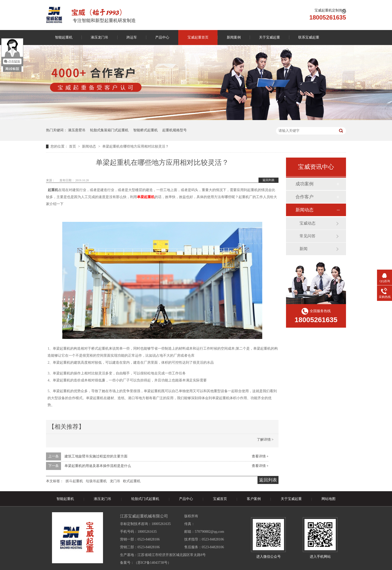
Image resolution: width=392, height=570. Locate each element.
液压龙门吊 (99, 37)
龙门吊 (115, 481)
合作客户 (304, 197)
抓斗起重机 (74, 481)
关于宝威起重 (269, 37)
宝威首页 (220, 499)
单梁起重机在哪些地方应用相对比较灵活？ (135, 146)
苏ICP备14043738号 (152, 563)
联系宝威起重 (309, 37)
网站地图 (328, 499)
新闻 (303, 249)
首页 (73, 146)
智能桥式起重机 (145, 130)
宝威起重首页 (198, 37)
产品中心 (162, 37)
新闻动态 (89, 146)
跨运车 (132, 37)
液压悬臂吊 (77, 130)
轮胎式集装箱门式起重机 (109, 130)
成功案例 (304, 184)
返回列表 (268, 180)
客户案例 (254, 499)
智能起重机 (64, 37)
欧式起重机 (132, 481)
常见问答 (307, 236)
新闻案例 (234, 37)
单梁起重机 (146, 197)
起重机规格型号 (174, 130)
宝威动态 (307, 223)
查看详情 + (260, 456)
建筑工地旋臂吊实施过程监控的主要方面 (96, 456)
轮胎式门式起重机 (145, 499)
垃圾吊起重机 (96, 481)
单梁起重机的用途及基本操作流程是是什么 (98, 466)
